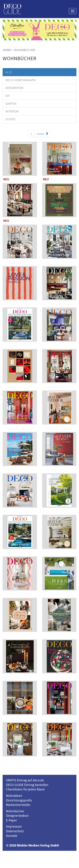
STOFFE (10, 119)
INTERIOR (12, 111)
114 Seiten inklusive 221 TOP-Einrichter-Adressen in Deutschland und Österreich (59, 367)
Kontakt (12, 836)
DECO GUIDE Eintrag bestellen (27, 785)
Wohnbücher (15, 811)
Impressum (14, 826)
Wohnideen (14, 796)
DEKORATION (14, 88)
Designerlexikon (17, 816)
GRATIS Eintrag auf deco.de (25, 780)
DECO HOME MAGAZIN (20, 80)
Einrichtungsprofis (19, 800)
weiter (42, 134)
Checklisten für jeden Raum (25, 789)
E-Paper (11, 820)
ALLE (9, 72)
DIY (8, 96)
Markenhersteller (18, 805)
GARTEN (11, 104)
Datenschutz (15, 831)
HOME (7, 50)
